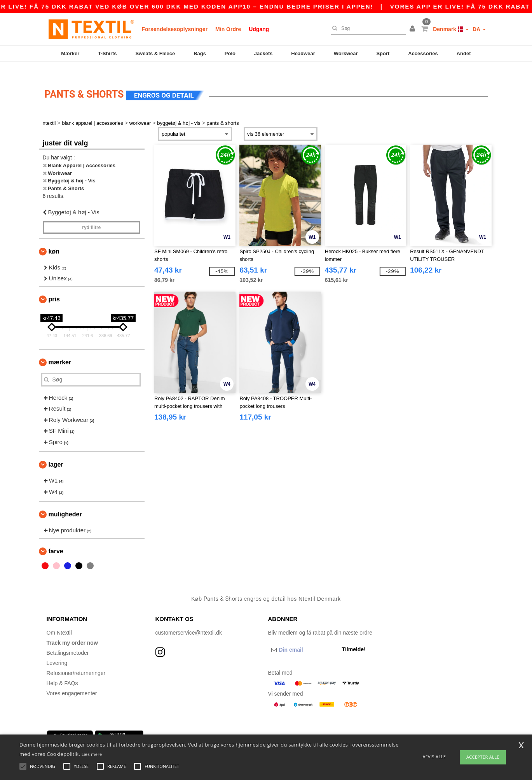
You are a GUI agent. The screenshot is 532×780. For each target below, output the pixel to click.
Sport (383, 53)
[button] (413, 29)
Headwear (303, 53)
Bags (200, 53)
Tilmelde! (354, 638)
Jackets (263, 53)
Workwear (346, 53)
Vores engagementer (72, 682)
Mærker (70, 53)
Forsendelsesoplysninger (175, 29)
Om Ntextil (59, 621)
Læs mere (92, 754)
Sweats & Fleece (155, 53)
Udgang (259, 29)
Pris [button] (54, 288)
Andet (464, 53)
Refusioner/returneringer (76, 662)
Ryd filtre (91, 216)
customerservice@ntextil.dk (189, 621)
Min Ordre (228, 29)
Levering (57, 652)
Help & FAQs (62, 672)
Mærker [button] (60, 351)
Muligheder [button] (65, 503)
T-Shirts (107, 53)
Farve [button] (56, 540)
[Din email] (303, 638)
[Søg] (366, 28)
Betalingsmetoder (68, 642)
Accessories (423, 53)
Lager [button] (56, 453)
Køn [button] (54, 240)
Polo (230, 53)
